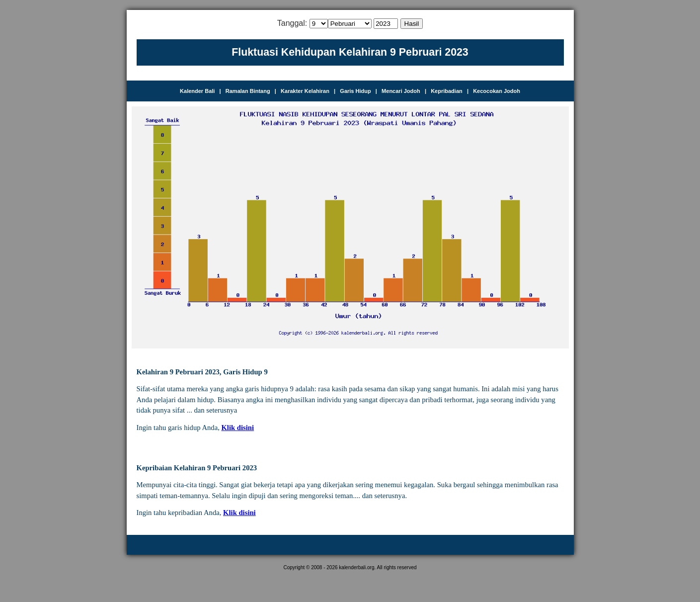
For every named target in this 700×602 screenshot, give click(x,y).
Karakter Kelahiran (305, 91)
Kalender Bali (197, 91)
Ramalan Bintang (248, 91)
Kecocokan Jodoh (497, 91)
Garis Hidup (355, 91)
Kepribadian (447, 91)
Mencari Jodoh (401, 91)
